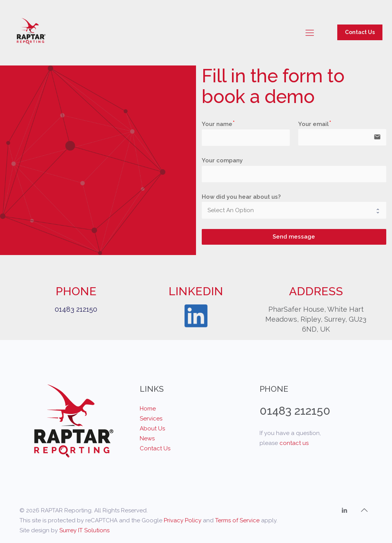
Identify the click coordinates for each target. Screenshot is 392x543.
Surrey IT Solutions (84, 530)
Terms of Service (237, 520)
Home (148, 409)
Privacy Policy (183, 520)
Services (151, 419)
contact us (294, 443)
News (147, 438)
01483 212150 (76, 309)
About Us (152, 429)
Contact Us (360, 32)
